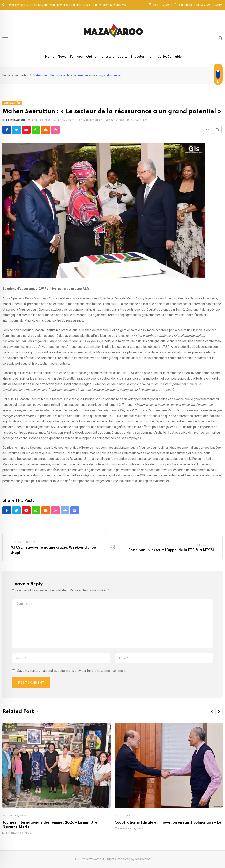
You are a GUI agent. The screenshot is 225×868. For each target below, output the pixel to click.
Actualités (22, 75)
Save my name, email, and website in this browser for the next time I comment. (72, 671)
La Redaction (16, 120)
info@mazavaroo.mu (113, 5)
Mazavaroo (143, 859)
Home (50, 57)
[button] (212, 711)
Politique (76, 57)
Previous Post (25, 542)
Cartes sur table (169, 57)
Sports (123, 57)
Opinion (92, 57)
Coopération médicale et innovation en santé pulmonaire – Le (168, 823)
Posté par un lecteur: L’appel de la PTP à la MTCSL (171, 550)
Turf (151, 57)
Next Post (203, 545)
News (62, 57)
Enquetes (138, 57)
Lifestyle (108, 57)
